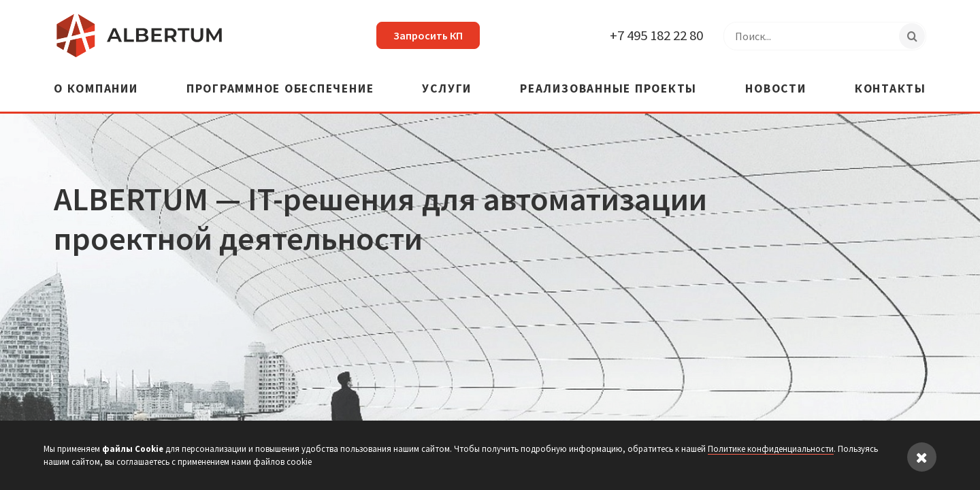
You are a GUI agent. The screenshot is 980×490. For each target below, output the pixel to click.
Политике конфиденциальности (771, 448)
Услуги (447, 89)
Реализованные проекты (608, 89)
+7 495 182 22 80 (656, 35)
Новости (775, 89)
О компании (96, 89)
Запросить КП (428, 35)
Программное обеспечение (280, 89)
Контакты (891, 89)
